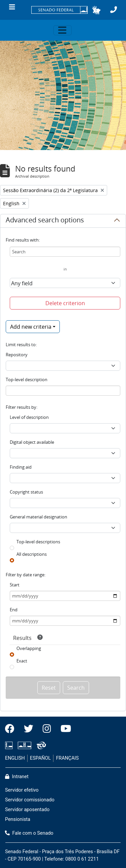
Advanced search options (45, 221)
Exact (22, 661)
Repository (17, 355)
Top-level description (27, 379)
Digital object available (32, 442)
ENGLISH (15, 758)
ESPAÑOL (40, 758)
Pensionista (18, 819)
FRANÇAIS (68, 758)
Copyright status (26, 492)
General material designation (38, 517)
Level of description (29, 417)
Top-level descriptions (38, 542)
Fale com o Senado (29, 833)
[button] (96, 10)
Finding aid (21, 467)
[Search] (65, 252)
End (14, 610)
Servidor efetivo (22, 790)
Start (15, 585)
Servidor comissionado (30, 800)
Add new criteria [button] (31, 327)
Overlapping (29, 648)
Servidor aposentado (27, 810)
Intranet (17, 777)
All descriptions (32, 554)
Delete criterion (65, 303)
